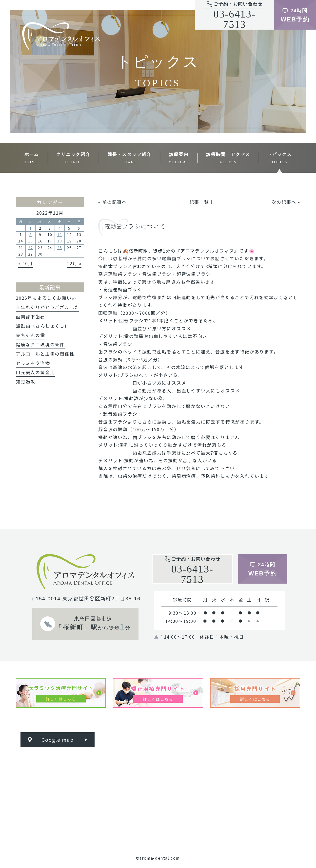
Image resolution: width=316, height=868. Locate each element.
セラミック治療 (33, 363)
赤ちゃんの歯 (30, 335)
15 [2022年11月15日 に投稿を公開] (31, 241)
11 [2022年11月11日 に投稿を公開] (60, 235)
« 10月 (26, 263)
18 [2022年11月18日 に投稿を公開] (60, 241)
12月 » (74, 263)
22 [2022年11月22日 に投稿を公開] (31, 248)
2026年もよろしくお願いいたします (56, 298)
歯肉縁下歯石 (30, 316)
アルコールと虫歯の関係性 (45, 354)
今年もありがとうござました (48, 307)
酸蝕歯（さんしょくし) (41, 326)
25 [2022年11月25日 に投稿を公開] (60, 248)
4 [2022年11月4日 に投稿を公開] (60, 228)
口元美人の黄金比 (35, 372)
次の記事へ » (286, 202)
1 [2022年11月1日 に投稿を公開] (31, 228)
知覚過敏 (26, 382)
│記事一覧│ (199, 202)
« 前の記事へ (113, 202)
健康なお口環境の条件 (40, 344)
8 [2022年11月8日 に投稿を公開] (31, 235)
